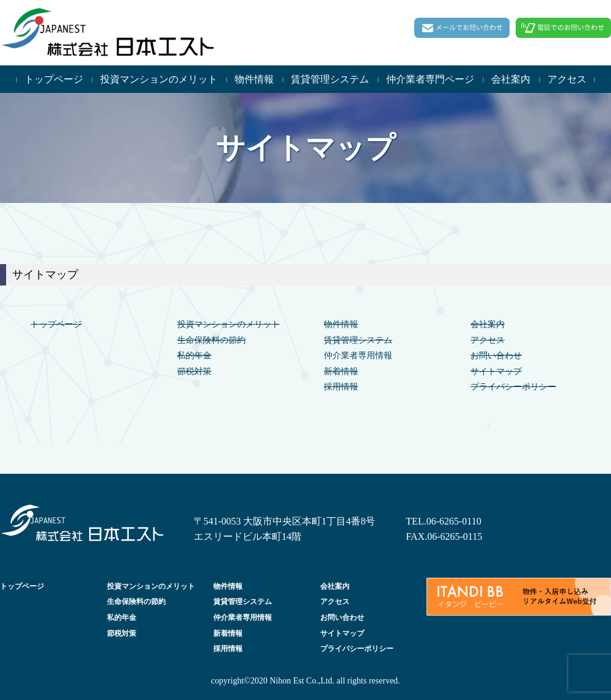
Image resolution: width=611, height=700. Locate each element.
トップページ (54, 79)
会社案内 (511, 79)
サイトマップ (496, 371)
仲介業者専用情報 (358, 355)
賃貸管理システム (330, 79)
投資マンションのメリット (159, 79)
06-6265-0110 (454, 521)
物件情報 (254, 79)
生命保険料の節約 (211, 340)
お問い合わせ (496, 355)
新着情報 (341, 371)
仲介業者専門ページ (430, 79)
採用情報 (341, 386)
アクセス (567, 79)
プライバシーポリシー (513, 386)
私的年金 (194, 355)
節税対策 (194, 371)
